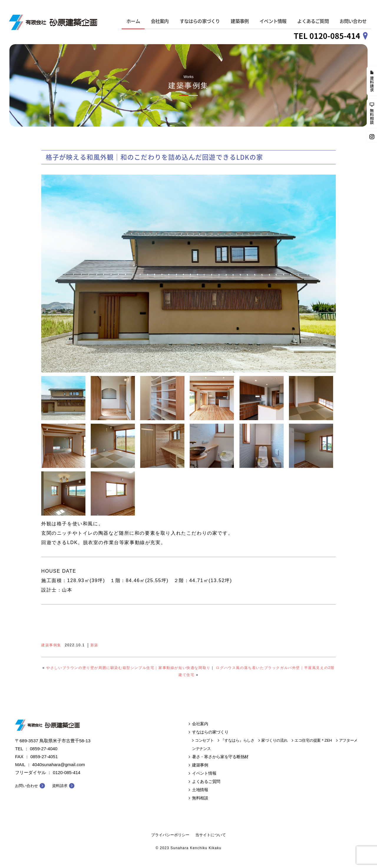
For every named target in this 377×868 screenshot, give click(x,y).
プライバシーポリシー (170, 835)
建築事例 (240, 21)
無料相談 (200, 798)
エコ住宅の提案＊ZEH (313, 740)
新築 (94, 645)
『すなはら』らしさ (237, 740)
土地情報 (200, 790)
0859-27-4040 (44, 749)
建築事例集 (51, 645)
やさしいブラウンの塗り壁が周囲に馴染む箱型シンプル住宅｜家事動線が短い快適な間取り (128, 668)
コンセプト (204, 740)
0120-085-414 (67, 772)
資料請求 (60, 786)
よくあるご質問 (313, 21)
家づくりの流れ (274, 740)
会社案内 (160, 21)
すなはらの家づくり (200, 21)
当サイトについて (211, 835)
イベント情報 (273, 21)
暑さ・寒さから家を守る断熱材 (220, 757)
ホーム (133, 21)
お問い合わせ (353, 21)
